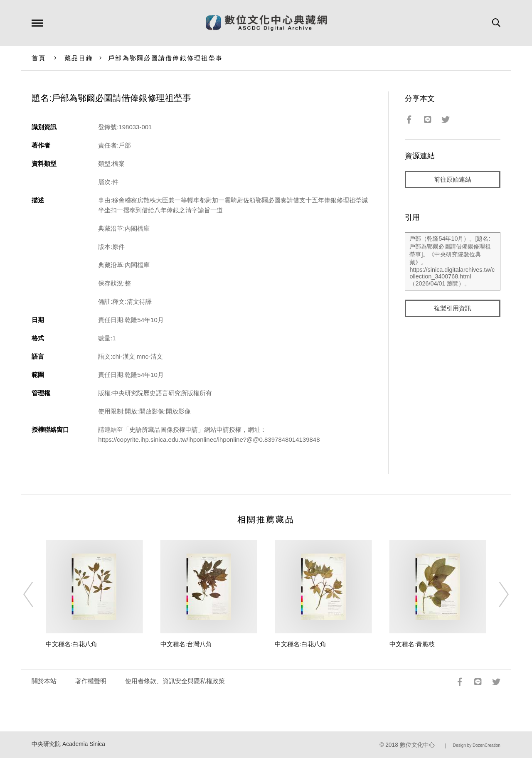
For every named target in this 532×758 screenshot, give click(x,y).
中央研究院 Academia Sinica (68, 744)
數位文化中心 (417, 745)
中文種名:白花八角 (71, 644)
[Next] (496, 594)
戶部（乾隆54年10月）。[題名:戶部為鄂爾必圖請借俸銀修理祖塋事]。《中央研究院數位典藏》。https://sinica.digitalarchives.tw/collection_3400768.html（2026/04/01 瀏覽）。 (452, 261)
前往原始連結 (453, 179)
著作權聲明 (91, 681)
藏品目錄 (79, 58)
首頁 (39, 58)
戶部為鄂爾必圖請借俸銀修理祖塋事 (165, 58)
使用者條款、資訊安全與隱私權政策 (175, 681)
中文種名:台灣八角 (186, 644)
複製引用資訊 (453, 308)
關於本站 (44, 681)
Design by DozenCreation (477, 745)
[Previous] (36, 594)
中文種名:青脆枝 (412, 644)
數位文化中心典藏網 (266, 23)
